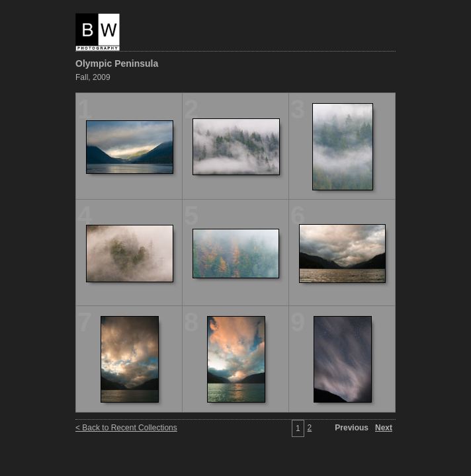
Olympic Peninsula (117, 63)
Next (384, 428)
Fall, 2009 (93, 77)
